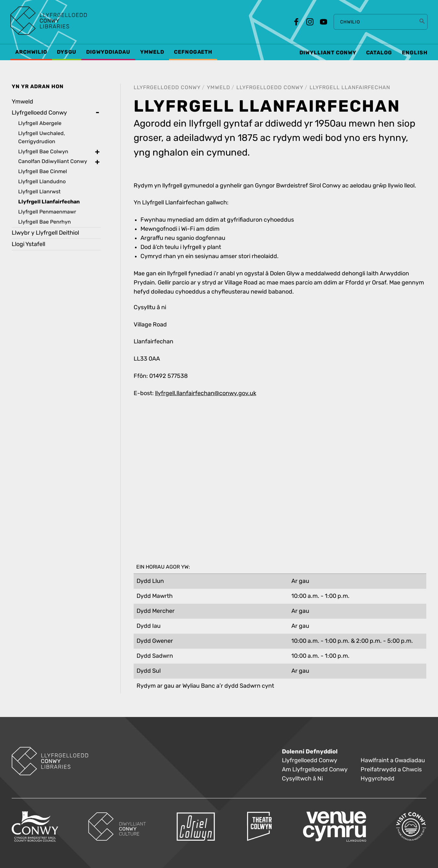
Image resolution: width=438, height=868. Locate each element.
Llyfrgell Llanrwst (39, 192)
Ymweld (219, 87)
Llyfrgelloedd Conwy (167, 87)
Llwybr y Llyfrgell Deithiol (45, 233)
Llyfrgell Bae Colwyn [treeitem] (43, 152)
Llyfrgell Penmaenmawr (47, 212)
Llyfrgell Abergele (40, 123)
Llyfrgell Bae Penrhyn (45, 222)
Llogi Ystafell (28, 244)
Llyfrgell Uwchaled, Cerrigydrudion (42, 137)
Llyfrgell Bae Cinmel (43, 171)
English (415, 53)
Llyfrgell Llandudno (42, 181)
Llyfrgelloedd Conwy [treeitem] (39, 113)
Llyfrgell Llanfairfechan (350, 87)
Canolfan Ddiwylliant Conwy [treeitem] (53, 161)
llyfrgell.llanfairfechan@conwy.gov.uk (206, 393)
